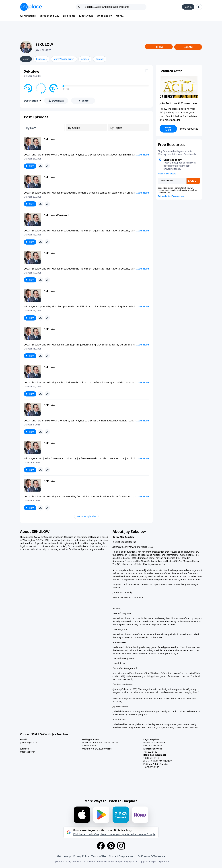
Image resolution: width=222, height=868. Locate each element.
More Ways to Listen (64, 59)
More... (120, 16)
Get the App (64, 856)
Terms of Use (99, 856)
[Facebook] (101, 846)
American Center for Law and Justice (42, 537)
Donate (188, 47)
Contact (100, 59)
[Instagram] (121, 846)
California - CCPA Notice (151, 856)
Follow (159, 47)
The (22, 537)
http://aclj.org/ (27, 752)
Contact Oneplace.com (122, 856)
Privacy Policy (81, 856)
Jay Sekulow (43, 50)
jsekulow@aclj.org (29, 742)
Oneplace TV (104, 16)
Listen (26, 59)
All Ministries (28, 16)
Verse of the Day (49, 16)
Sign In (188, 7)
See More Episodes (86, 516)
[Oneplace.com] (31, 7)
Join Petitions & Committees (178, 103)
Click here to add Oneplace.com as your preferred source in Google (114, 834)
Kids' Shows (86, 16)
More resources (189, 129)
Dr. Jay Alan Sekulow (123, 537)
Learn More (168, 129)
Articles (85, 59)
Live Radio (69, 16)
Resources (41, 59)
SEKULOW (44, 44)
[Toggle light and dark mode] (199, 7)
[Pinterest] (111, 846)
